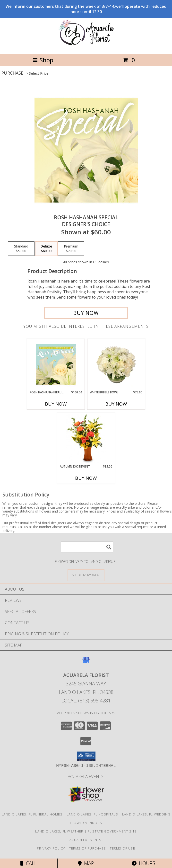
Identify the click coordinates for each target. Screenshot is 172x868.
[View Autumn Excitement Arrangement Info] (86, 439)
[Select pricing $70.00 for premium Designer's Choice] (71, 249)
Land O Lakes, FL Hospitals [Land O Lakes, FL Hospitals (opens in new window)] (92, 814)
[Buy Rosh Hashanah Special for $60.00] (86, 313)
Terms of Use (122, 848)
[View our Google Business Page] (86, 662)
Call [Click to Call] (29, 863)
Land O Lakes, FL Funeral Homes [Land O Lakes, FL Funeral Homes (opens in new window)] (32, 814)
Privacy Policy (51, 848)
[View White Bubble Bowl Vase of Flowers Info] (116, 364)
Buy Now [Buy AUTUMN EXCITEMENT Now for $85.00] (86, 478)
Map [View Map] (86, 863)
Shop (43, 60)
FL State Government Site (112, 831)
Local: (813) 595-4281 (86, 701)
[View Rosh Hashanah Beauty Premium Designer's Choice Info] (56, 364)
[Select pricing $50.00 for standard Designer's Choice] (21, 249)
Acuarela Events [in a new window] (86, 776)
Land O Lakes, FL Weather (59, 831)
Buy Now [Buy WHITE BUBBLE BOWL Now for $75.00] (116, 404)
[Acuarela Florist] (86, 47)
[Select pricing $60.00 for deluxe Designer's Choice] (46, 249)
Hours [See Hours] (143, 863)
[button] (86, 756)
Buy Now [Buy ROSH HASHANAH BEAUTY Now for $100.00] (56, 404)
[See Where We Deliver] (86, 575)
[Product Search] (87, 547)
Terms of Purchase (87, 848)
